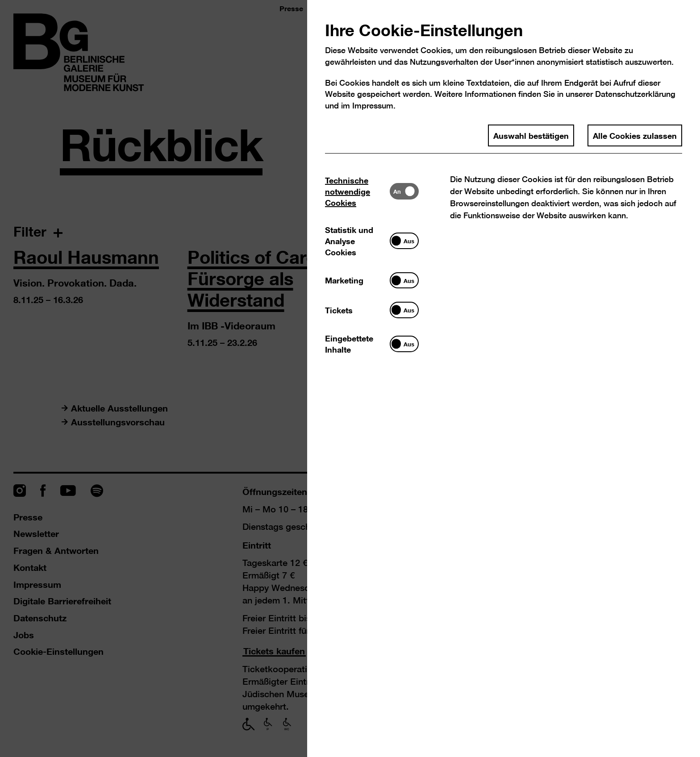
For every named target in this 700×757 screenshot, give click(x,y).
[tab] (357, 191)
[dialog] (350, 378)
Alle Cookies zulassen (635, 135)
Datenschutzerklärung (635, 94)
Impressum (373, 106)
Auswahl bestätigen (531, 135)
